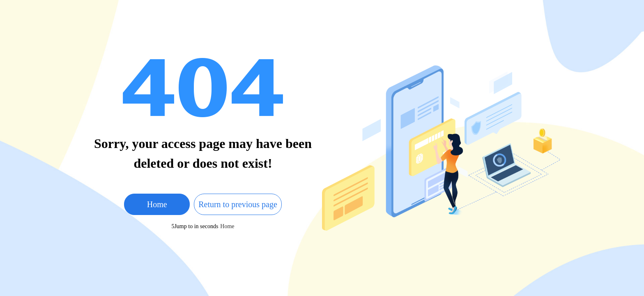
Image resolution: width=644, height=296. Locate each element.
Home (157, 204)
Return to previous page (238, 204)
